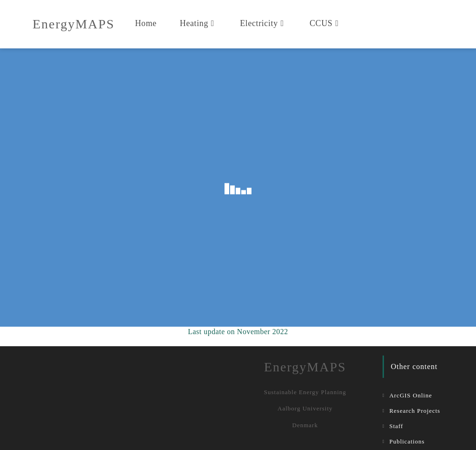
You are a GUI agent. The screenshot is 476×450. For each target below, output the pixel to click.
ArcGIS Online (410, 395)
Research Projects (415, 411)
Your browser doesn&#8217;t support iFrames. (238, 188)
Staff (396, 426)
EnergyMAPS (74, 24)
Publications (407, 441)
